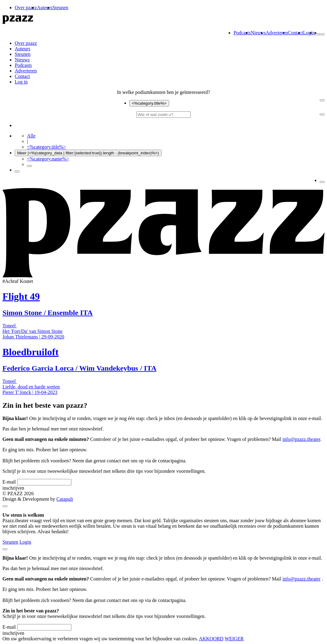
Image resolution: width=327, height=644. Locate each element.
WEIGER (234, 639)
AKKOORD (211, 639)
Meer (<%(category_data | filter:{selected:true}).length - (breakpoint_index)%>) (88, 153)
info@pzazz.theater (302, 439)
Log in (21, 82)
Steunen (60, 8)
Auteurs (45, 8)
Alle (31, 136)
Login (309, 33)
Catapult (65, 499)
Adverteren (277, 33)
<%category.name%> (48, 159)
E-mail (9, 482)
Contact (295, 33)
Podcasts (242, 33)
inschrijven (13, 488)
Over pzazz (26, 8)
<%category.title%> (149, 103)
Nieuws (258, 33)
